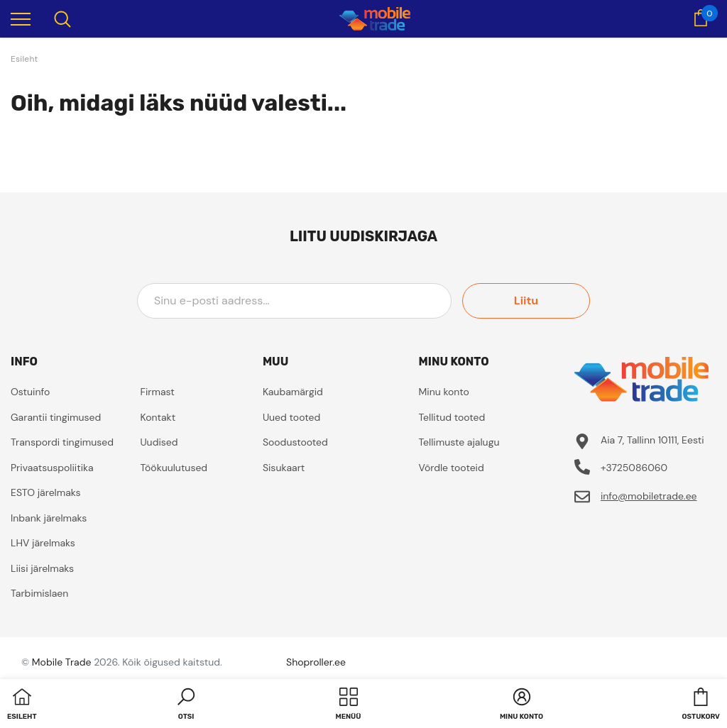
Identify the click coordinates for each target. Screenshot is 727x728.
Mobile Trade (62, 662)
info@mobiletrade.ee (649, 496)
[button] (186, 705)
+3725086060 (634, 468)
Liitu (526, 300)
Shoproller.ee (316, 662)
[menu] (21, 18)
